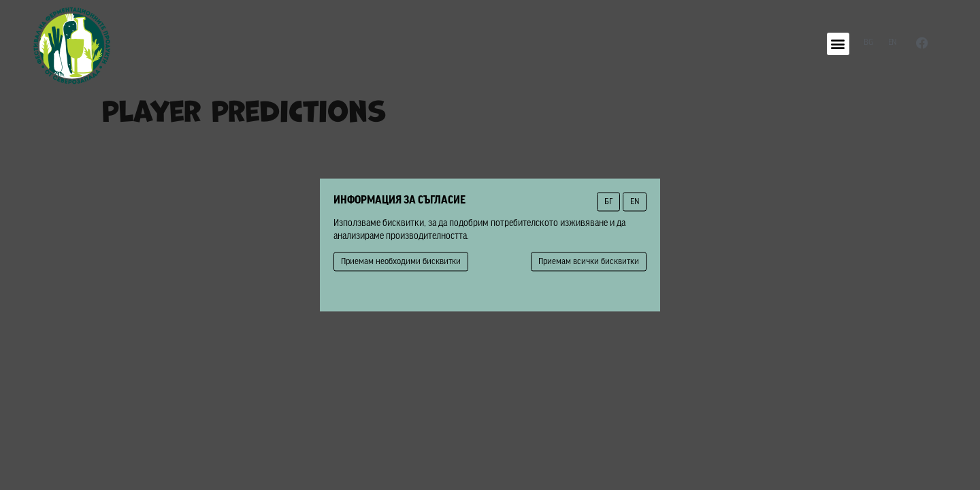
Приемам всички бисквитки (589, 262)
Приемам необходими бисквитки (401, 262)
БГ (608, 202)
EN (635, 202)
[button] (838, 44)
